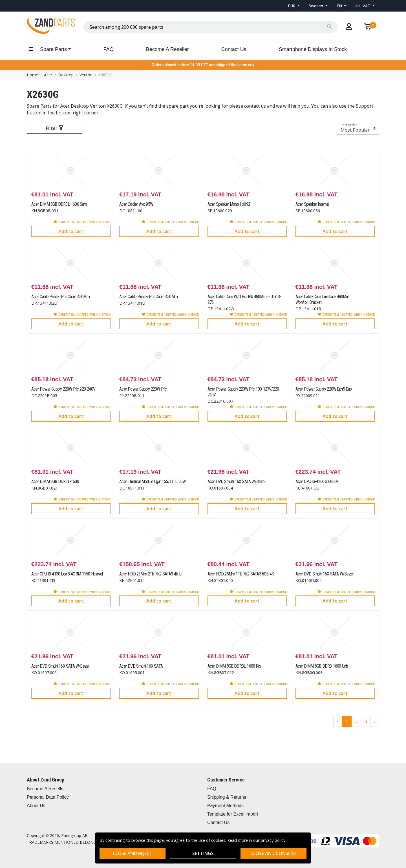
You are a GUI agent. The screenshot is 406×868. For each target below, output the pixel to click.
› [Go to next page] (375, 721)
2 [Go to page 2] (356, 721)
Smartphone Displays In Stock (313, 49)
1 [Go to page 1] (347, 721)
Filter (55, 128)
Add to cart (71, 231)
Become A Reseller (167, 49)
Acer (48, 75)
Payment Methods (225, 806)
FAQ (109, 49)
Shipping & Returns (227, 797)
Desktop (66, 75)
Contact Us (234, 49)
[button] (294, 6)
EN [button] (340, 6)
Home (32, 75)
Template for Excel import (233, 814)
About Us (36, 806)
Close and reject (133, 853)
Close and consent (274, 853)
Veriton (86, 75)
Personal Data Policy (48, 797)
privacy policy (273, 840)
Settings (203, 853)
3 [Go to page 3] (366, 721)
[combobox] (210, 27)
